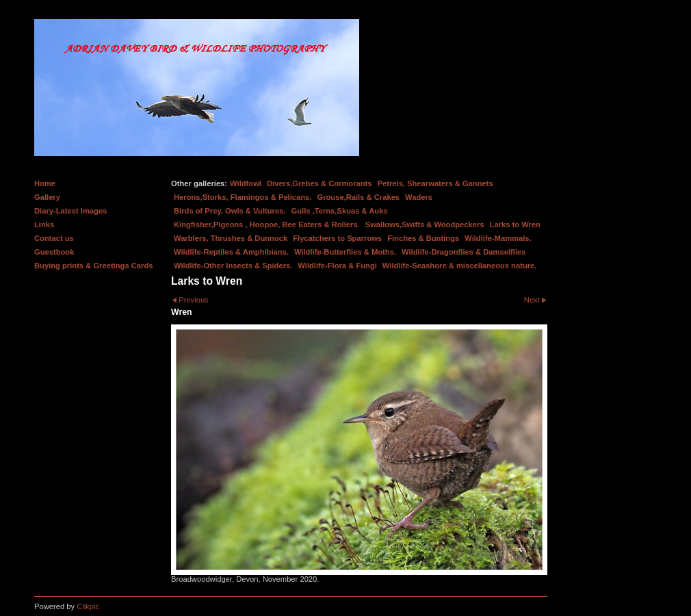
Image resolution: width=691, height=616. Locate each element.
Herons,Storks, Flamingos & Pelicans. (243, 197)
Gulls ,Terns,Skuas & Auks (340, 211)
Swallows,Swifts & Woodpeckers (425, 224)
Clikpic (88, 606)
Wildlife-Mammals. (498, 238)
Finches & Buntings (423, 238)
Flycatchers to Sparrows (337, 238)
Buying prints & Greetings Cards (93, 266)
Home (45, 183)
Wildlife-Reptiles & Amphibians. (231, 252)
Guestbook (54, 252)
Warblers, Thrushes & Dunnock (231, 238)
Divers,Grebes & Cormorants (320, 183)
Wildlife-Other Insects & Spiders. (233, 266)
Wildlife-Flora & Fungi (337, 266)
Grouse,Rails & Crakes (358, 197)
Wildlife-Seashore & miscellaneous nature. (460, 266)
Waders (419, 197)
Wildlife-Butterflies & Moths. (345, 252)
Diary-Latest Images (70, 211)
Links (44, 224)
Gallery (47, 197)
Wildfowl (246, 183)
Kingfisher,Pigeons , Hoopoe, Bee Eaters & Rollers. (267, 224)
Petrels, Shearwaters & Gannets (435, 183)
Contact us (54, 238)
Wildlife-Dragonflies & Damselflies (464, 252)
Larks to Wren (515, 224)
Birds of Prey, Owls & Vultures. (230, 211)
